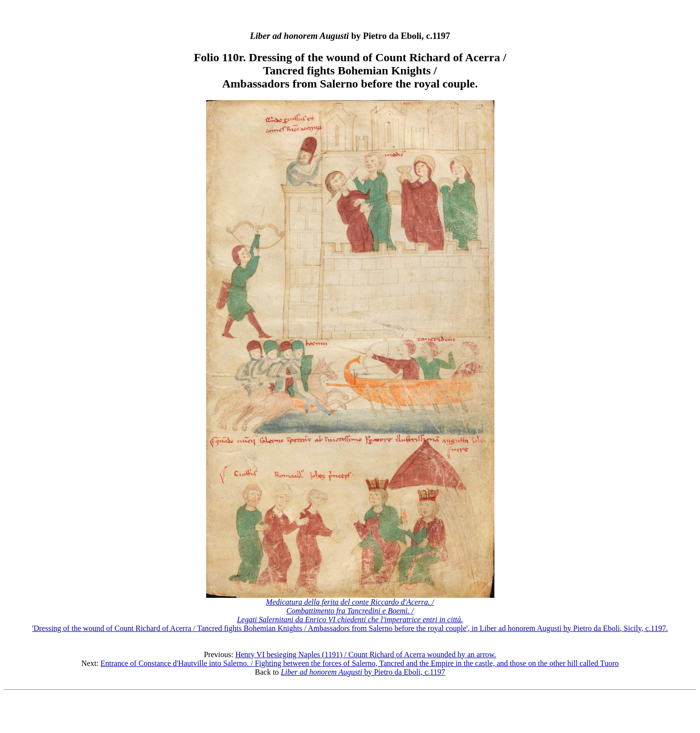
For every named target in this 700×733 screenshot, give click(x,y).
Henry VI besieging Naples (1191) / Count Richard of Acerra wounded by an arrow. (366, 654)
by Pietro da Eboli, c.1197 (363, 672)
